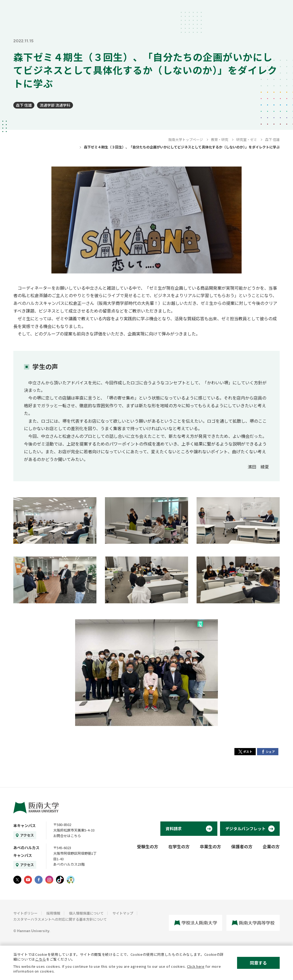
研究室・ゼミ (247, 140)
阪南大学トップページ (186, 140)
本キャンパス (25, 825)
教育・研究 (220, 140)
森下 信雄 (24, 105)
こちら (41, 959)
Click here (196, 966)
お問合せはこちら (67, 836)
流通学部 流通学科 (55, 105)
